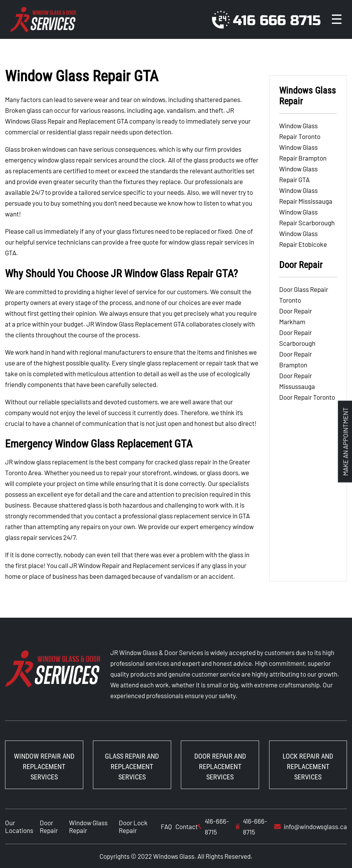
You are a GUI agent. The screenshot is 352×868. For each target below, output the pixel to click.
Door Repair (49, 826)
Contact (187, 826)
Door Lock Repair (133, 826)
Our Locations (19, 826)
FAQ (166, 826)
